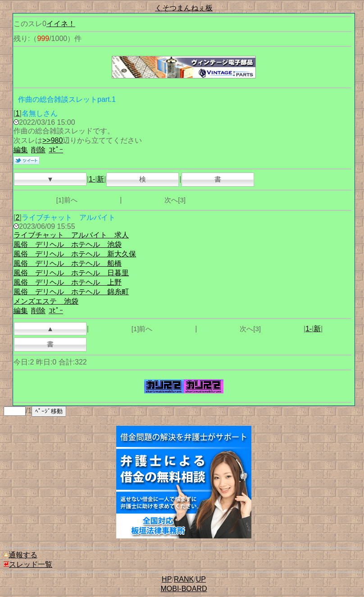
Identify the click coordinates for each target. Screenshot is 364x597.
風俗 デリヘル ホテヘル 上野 (68, 282)
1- (92, 179)
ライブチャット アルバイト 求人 (71, 235)
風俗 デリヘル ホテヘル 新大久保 (75, 254)
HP (167, 579)
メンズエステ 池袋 (46, 301)
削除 (38, 150)
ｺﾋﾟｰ (56, 150)
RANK (184, 579)
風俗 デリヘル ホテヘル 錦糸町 (71, 292)
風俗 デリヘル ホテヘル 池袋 (68, 244)
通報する (20, 555)
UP (201, 579)
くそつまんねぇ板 (184, 8)
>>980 (52, 140)
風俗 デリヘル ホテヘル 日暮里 (71, 273)
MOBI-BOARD (184, 589)
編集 (21, 150)
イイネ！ (61, 24)
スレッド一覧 (28, 564)
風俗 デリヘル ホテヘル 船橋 (68, 263)
